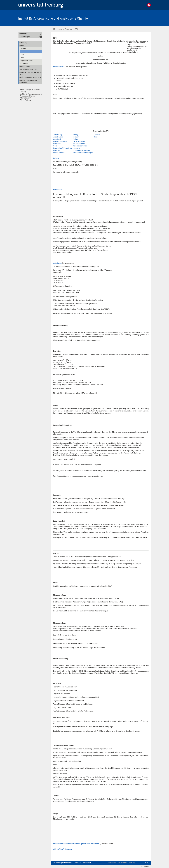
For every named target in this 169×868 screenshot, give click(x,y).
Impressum (87, 863)
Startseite (54, 29)
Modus (75, 139)
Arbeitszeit (57, 139)
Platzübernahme (79, 144)
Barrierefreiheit (68, 863)
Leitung (75, 135)
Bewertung (57, 144)
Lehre (60, 29)
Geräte (56, 146)
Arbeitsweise (58, 137)
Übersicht (57, 863)
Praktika (68, 29)
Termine (97, 135)
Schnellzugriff (25, 37)
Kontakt (78, 863)
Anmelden (145, 866)
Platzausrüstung (79, 141)
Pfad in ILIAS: (58, 67)
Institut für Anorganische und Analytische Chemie (53, 19)
